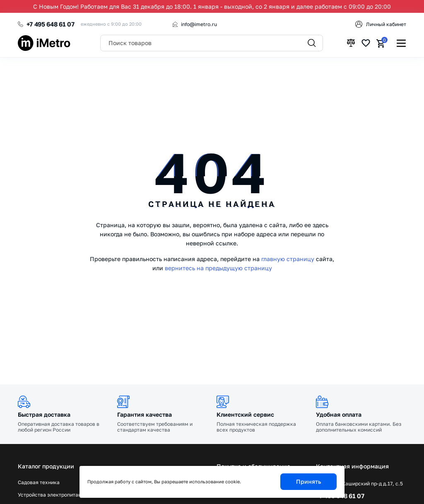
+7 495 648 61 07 (51, 24)
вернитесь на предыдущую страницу (218, 268)
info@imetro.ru (199, 24)
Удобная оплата (339, 414)
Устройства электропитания (52, 495)
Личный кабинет (386, 24)
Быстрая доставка (44, 414)
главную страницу (288, 259)
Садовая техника (39, 482)
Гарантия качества (145, 414)
